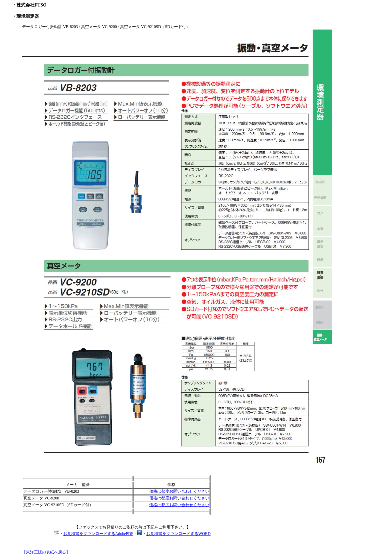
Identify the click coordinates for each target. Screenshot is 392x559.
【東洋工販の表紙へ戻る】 (46, 552)
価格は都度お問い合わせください (179, 491)
